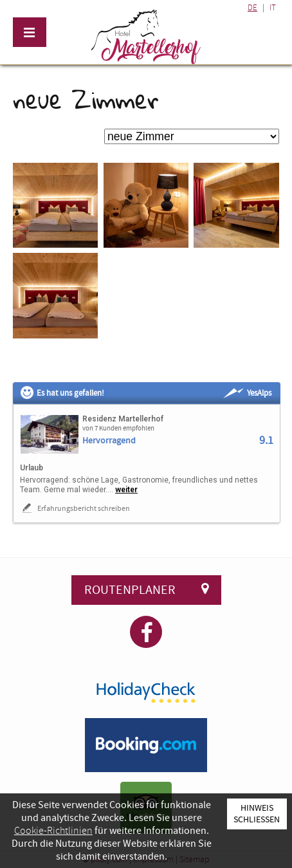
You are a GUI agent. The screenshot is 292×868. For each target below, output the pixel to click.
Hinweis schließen (257, 814)
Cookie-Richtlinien (53, 831)
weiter (126, 490)
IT (273, 8)
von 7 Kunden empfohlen (118, 429)
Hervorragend (109, 441)
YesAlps (247, 393)
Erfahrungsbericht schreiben (75, 508)
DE (252, 8)
